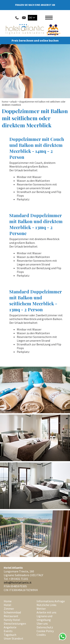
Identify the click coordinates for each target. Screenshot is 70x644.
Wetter (41, 609)
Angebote (10, 627)
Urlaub (14, 102)
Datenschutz (45, 627)
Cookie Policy (45, 631)
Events (8, 631)
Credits (41, 635)
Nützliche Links (46, 605)
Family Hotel (12, 620)
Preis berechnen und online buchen (35, 40)
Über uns (42, 623)
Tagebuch (10, 635)
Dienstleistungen (15, 623)
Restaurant (11, 616)
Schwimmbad (12, 612)
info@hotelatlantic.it (18, 582)
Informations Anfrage (51, 601)
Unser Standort (14, 638)
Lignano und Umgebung (44, 618)
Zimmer (9, 609)
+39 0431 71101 (19, 579)
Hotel (7, 605)
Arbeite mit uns (46, 612)
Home (5, 102)
